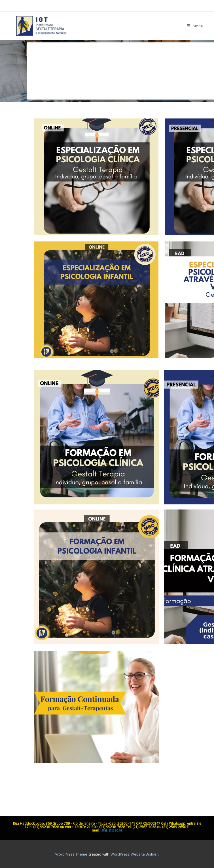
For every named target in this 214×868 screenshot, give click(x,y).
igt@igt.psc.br (111, 830)
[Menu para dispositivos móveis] (195, 26)
